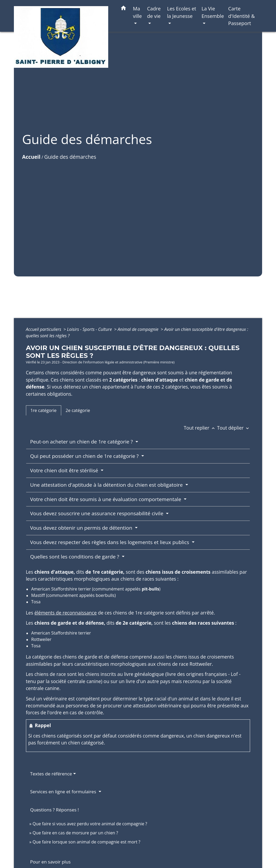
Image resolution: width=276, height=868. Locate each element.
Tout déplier (234, 428)
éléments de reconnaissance (66, 613)
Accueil (31, 157)
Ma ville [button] (137, 12)
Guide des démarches (70, 157)
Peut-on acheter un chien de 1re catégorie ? (82, 442)
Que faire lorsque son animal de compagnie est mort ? (86, 842)
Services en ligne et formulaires (64, 792)
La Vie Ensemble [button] (213, 12)
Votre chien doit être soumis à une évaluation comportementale (106, 499)
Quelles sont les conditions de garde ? (75, 557)
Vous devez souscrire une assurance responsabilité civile (98, 513)
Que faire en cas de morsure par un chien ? (75, 833)
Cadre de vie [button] (154, 12)
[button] (123, 9)
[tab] (44, 410)
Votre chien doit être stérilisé (65, 470)
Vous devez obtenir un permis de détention (82, 528)
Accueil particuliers (44, 329)
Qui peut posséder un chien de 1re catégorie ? (85, 456)
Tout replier (201, 428)
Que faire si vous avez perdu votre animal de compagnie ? (90, 824)
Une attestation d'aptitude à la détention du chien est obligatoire (107, 485)
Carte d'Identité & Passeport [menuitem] (242, 16)
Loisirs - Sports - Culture (90, 329)
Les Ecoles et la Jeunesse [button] (182, 12)
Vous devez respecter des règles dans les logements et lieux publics (110, 542)
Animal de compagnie (139, 329)
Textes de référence (51, 774)
